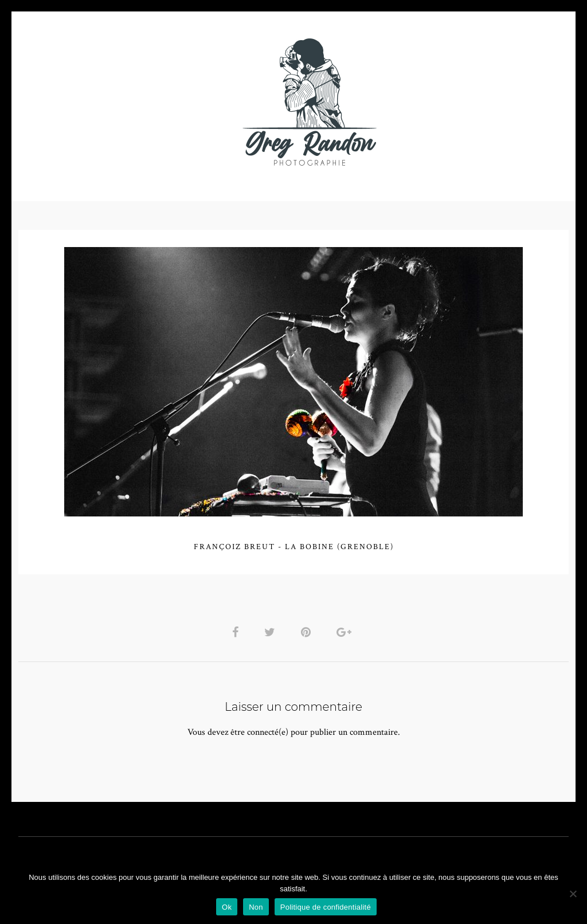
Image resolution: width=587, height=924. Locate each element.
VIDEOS (148, 102)
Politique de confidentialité (326, 907)
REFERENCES (492, 102)
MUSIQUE (203, 102)
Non (256, 907)
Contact (426, 102)
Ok (227, 907)
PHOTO (91, 102)
